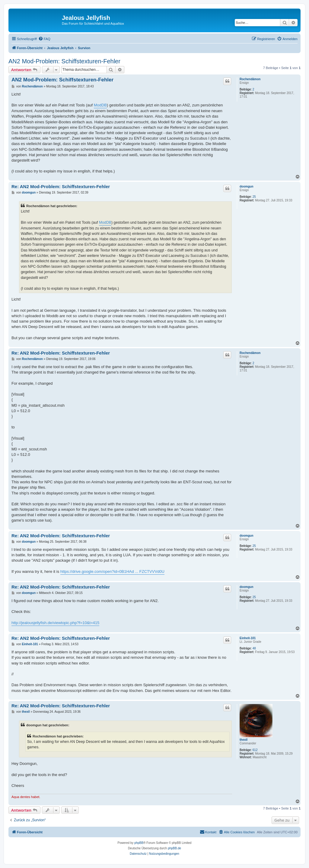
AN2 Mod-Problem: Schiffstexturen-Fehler (64, 61)
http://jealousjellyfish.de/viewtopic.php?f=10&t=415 (55, 623)
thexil (244, 740)
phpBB (139, 843)
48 (254, 648)
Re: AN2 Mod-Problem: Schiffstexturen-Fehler (61, 186)
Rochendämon (250, 79)
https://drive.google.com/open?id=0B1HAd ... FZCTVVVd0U (112, 571)
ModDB (100, 105)
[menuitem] (44, 39)
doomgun (247, 186)
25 (254, 197)
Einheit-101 (248, 638)
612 (255, 750)
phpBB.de (174, 848)
